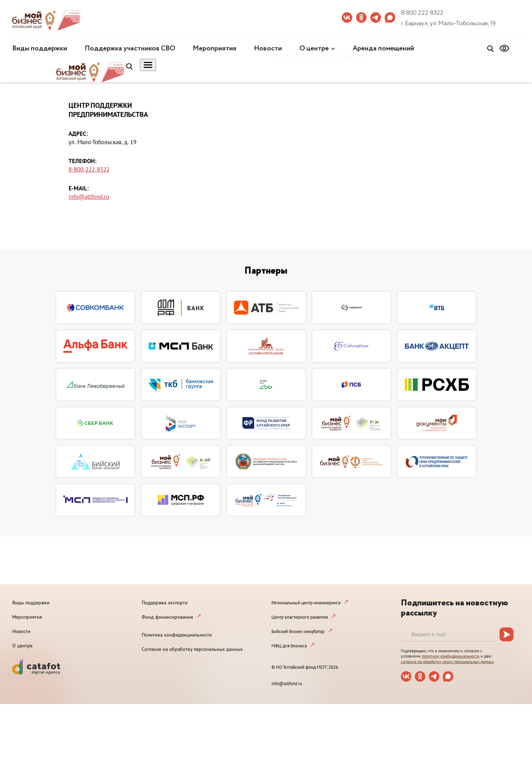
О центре (314, 48)
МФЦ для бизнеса (289, 646)
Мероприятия (215, 48)
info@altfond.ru (89, 197)
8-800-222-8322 (89, 169)
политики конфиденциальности (451, 656)
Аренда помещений (383, 48)
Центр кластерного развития (300, 617)
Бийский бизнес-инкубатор (298, 631)
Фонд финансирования (167, 617)
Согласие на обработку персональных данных (192, 649)
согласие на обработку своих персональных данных (447, 662)
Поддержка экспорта (165, 603)
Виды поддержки (40, 48)
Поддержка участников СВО (130, 48)
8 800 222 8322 (422, 13)
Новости (268, 48)
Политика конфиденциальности (177, 635)
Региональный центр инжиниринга (306, 603)
